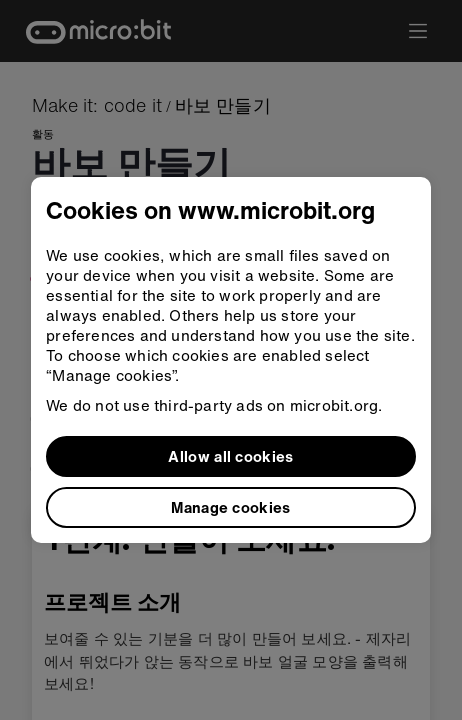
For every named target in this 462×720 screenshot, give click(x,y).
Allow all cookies (230, 456)
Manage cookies (230, 507)
